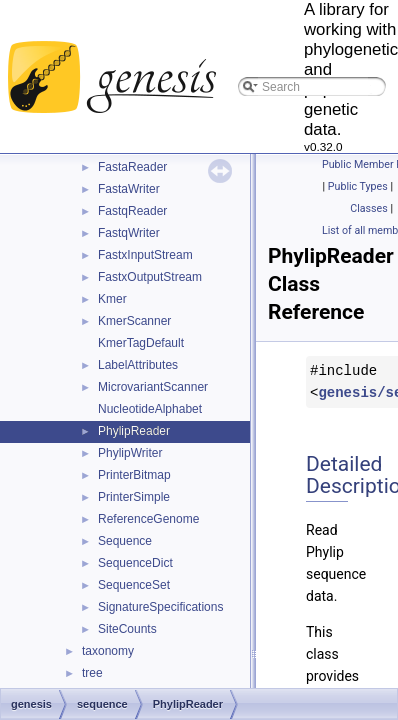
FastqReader (132, 211)
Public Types (358, 186)
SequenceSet (134, 585)
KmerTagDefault (141, 343)
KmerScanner (134, 321)
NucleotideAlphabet (150, 409)
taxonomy (108, 651)
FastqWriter (129, 233)
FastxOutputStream (150, 277)
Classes (368, 208)
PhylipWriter (130, 453)
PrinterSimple (134, 497)
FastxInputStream (145, 255)
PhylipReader (134, 431)
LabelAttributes (138, 365)
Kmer (112, 299)
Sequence (125, 541)
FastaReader (132, 167)
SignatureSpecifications (160, 607)
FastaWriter (129, 189)
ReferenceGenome (148, 519)
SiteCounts (127, 629)
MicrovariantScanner (153, 387)
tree (92, 673)
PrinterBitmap (134, 475)
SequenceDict (135, 563)
